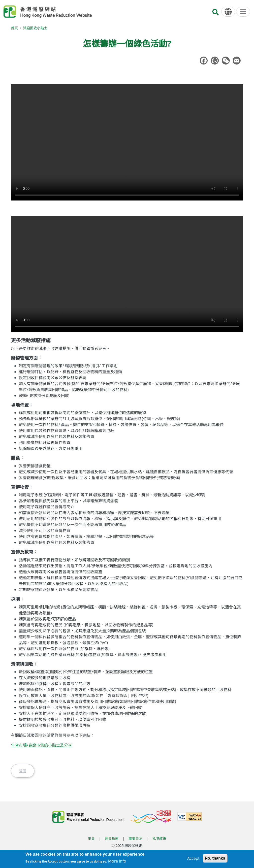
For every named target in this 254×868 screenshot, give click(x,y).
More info (117, 861)
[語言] (228, 12)
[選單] (243, 12)
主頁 (91, 838)
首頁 (14, 28)
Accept (193, 858)
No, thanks (215, 858)
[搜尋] (215, 14)
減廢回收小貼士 (35, 28)
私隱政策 (159, 838)
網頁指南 (112, 838)
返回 (23, 771)
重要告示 (135, 838)
